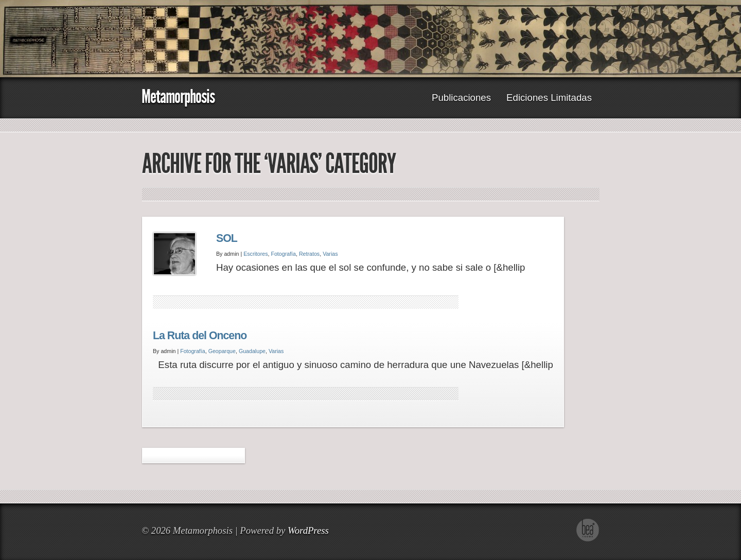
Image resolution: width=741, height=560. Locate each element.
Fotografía (283, 254)
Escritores (255, 254)
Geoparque (222, 351)
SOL (227, 238)
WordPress (308, 530)
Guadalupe (252, 351)
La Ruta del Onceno (200, 336)
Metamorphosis (178, 97)
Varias (330, 254)
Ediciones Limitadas (549, 98)
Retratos (309, 254)
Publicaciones (461, 98)
